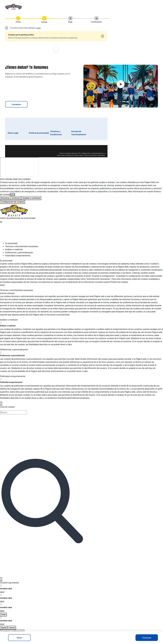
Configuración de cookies (12, 202)
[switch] (1, 323)
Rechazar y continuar (11, 198)
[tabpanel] (81, 273)
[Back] (1, 404)
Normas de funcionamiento (79, 133)
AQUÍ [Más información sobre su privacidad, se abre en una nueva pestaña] (12, 195)
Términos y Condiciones (56, 133)
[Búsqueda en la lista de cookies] (13, 412)
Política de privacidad (39, 133)
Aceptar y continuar (31, 198)
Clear (3, 614)
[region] (81, 191)
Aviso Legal (13, 133)
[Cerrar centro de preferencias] (1, 222)
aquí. (39, 28)
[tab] (84, 243)
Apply (4, 628)
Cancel (12, 628)
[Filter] (1, 579)
